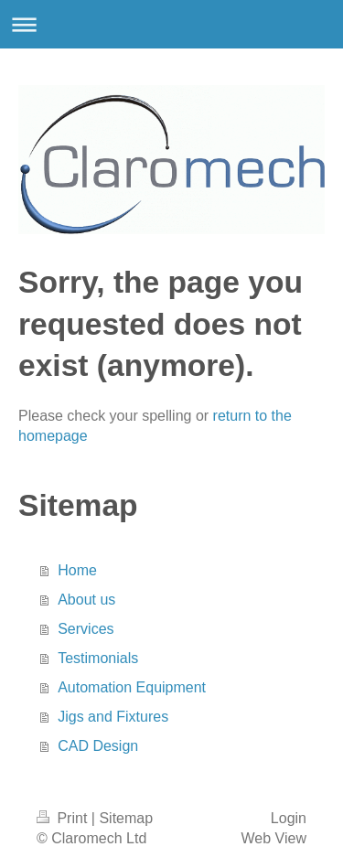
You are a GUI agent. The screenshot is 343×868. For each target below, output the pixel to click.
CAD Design (98, 746)
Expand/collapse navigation (171, 24)
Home (77, 570)
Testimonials (98, 658)
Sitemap (126, 818)
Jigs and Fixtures (113, 717)
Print (64, 818)
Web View (274, 838)
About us (86, 600)
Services (86, 629)
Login (289, 818)
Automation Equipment (132, 687)
